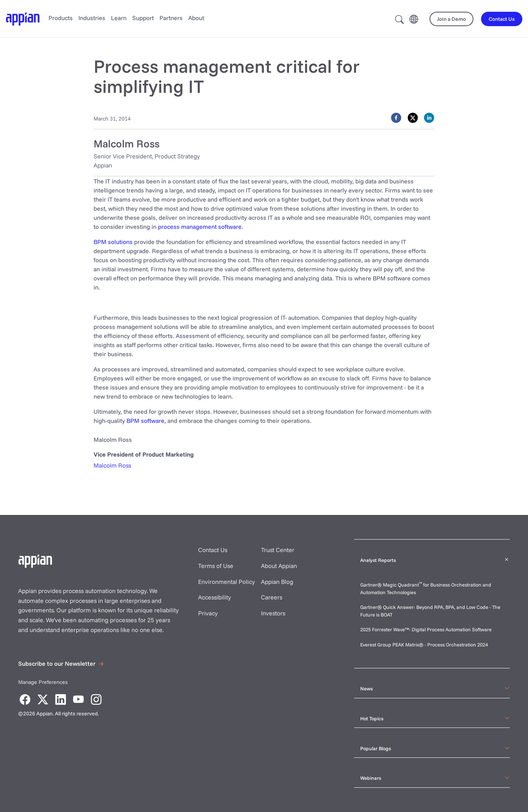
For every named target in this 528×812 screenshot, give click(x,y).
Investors (273, 613)
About (196, 18)
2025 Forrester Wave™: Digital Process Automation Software (426, 629)
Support (143, 18)
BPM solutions (113, 242)
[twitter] (413, 118)
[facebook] (396, 118)
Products (61, 18)
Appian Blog (277, 582)
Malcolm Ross (112, 465)
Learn (119, 18)
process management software (200, 227)
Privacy (208, 613)
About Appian (279, 566)
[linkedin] (429, 118)
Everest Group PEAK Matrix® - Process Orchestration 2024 (424, 645)
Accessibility (215, 597)
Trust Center (278, 550)
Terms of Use (216, 566)
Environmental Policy (227, 582)
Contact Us (213, 550)
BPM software (145, 421)
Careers (272, 597)
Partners (171, 18)
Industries (92, 18)
